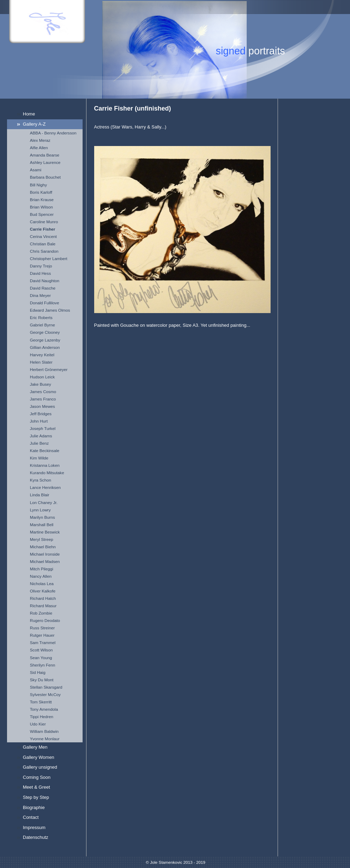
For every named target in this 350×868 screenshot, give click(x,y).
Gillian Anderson (45, 347)
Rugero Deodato (45, 620)
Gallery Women (38, 757)
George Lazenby (45, 340)
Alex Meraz (40, 140)
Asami (35, 170)
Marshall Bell (42, 525)
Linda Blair (40, 495)
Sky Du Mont (42, 680)
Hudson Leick (42, 377)
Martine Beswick (45, 532)
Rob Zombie (41, 613)
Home (29, 114)
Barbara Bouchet (45, 177)
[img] (175, 49)
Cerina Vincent (43, 236)
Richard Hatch (43, 598)
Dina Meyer (40, 295)
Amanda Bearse (45, 155)
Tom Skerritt (41, 702)
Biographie (34, 807)
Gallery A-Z (34, 124)
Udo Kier (38, 724)
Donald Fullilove (44, 303)
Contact (31, 817)
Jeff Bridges (41, 414)
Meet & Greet (36, 787)
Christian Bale (43, 244)
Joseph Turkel (43, 428)
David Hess (40, 273)
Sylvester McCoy (45, 694)
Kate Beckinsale (45, 450)
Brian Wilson (41, 207)
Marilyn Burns (42, 517)
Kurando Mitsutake (47, 473)
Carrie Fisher (43, 229)
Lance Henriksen (45, 487)
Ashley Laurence (45, 162)
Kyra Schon (40, 480)
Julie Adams (41, 436)
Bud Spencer (42, 214)
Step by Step (36, 797)
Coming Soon (37, 777)
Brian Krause (42, 200)
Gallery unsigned (40, 767)
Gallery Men (35, 747)
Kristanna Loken (45, 465)
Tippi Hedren (41, 717)
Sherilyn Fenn (43, 665)
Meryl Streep (41, 539)
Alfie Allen (39, 148)
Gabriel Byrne (42, 325)
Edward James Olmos (50, 310)
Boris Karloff (41, 192)
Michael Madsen (45, 561)
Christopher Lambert (49, 259)
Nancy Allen (41, 576)
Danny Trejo (41, 266)
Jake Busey (40, 384)
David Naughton (45, 281)
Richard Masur (43, 606)
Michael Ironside (45, 554)
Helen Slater (41, 362)
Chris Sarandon (44, 251)
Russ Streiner (42, 628)
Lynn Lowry (40, 510)
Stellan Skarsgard (46, 687)
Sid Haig (38, 672)
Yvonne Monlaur (45, 739)
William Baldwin (44, 731)
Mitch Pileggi (41, 569)
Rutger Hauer (42, 635)
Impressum (34, 827)
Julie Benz (39, 443)
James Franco (43, 399)
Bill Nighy (38, 185)
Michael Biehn (43, 547)
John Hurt (39, 421)
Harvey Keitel (42, 355)
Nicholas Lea (42, 584)
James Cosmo (43, 392)
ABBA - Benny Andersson (53, 133)
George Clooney (45, 332)
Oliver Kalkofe (43, 591)
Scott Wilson (41, 650)
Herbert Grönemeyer (49, 369)
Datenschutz (35, 837)
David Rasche (43, 288)
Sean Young (41, 658)
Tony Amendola (44, 709)
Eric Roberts (41, 317)
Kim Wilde (39, 458)
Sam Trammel (43, 642)
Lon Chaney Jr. (44, 502)
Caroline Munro (44, 222)
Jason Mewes (42, 406)
